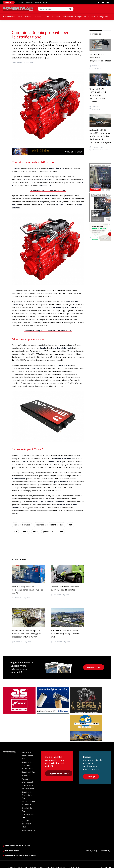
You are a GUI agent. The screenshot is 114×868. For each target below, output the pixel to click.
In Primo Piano (9, 17)
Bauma (28, 17)
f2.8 (71, 525)
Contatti (46, 2)
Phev (35, 531)
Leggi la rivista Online (59, 773)
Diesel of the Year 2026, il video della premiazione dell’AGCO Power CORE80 (99, 95)
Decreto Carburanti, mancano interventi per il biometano (65, 588)
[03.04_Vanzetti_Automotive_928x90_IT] (48, 152)
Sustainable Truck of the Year (27, 795)
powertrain (48, 531)
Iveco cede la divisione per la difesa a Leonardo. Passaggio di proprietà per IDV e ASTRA (27, 634)
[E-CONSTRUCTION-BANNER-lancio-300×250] (86, 728)
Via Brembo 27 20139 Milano (16, 846)
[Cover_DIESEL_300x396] (100, 178)
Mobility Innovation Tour (26, 824)
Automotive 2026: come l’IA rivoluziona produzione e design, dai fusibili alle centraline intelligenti (100, 136)
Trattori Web (27, 785)
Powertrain (26, 775)
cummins (40, 525)
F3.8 (15, 531)
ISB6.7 (25, 531)
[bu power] (53, 700)
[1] (100, 232)
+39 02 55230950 (11, 851)
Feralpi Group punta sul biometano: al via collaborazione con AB (27, 590)
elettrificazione (56, 525)
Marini (46, 17)
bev (15, 525)
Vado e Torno (27, 752)
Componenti (81, 17)
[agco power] (86, 700)
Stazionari (56, 17)
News (20, 17)
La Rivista (38, 2)
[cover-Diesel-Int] (100, 208)
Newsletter (30, 2)
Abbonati (9, 2)
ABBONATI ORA (94, 667)
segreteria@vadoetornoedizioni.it (19, 855)
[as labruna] (19, 700)
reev (61, 531)
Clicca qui (91, 776)
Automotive (68, 17)
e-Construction (28, 789)
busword (26, 525)
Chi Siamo (21, 2)
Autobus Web (27, 769)
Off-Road (37, 17)
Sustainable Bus (28, 772)
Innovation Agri (28, 830)
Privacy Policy (92, 851)
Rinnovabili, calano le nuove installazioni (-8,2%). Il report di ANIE (66, 634)
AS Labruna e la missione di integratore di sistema (100, 58)
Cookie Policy (104, 851)
